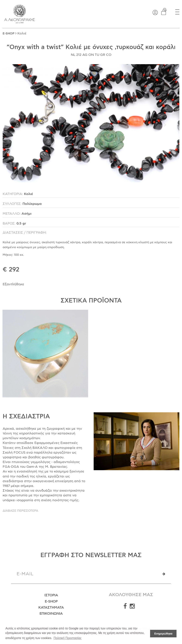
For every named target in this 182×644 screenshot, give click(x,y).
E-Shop (51, 602)
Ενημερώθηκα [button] (163, 634)
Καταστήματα (51, 608)
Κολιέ (22, 34)
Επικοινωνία (51, 614)
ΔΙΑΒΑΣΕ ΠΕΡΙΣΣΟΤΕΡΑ (20, 511)
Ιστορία (51, 595)
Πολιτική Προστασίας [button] (68, 638)
